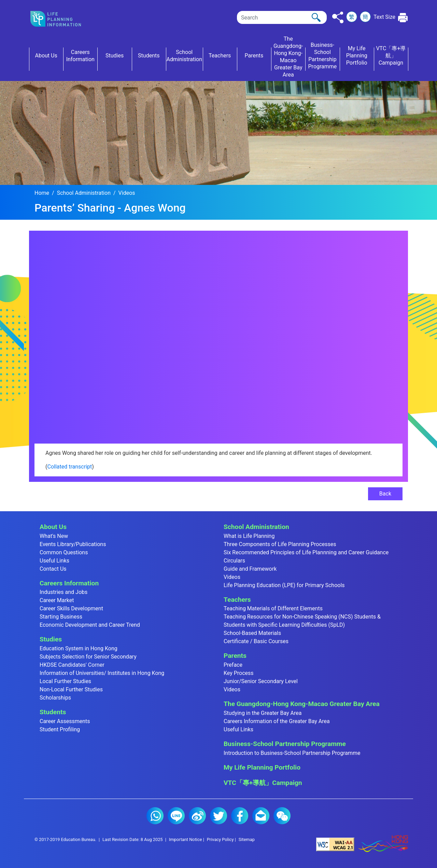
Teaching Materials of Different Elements (273, 608)
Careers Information (69, 583)
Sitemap (247, 839)
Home (42, 193)
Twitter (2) (218, 816)
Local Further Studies (65, 681)
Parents (235, 656)
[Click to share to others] (338, 17)
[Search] (282, 17)
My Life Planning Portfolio (262, 767)
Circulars (234, 561)
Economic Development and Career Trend (90, 625)
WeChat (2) (282, 816)
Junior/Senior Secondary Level (261, 681)
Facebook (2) (240, 816)
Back (385, 494)
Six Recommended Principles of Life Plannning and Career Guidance (306, 552)
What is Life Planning (249, 536)
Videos (127, 193)
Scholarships (55, 698)
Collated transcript (69, 467)
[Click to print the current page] (403, 18)
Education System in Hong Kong (79, 648)
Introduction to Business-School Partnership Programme (292, 753)
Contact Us (53, 569)
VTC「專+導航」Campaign (263, 783)
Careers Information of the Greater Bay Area (277, 721)
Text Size (384, 17)
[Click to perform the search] (316, 17)
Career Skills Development (71, 608)
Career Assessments (65, 721)
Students (53, 712)
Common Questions (64, 552)
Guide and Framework (250, 569)
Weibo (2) (197, 816)
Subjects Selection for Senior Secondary (88, 657)
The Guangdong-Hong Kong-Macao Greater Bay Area (302, 704)
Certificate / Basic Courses (256, 641)
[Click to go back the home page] (61, 19)
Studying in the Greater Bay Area (263, 713)
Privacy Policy (220, 839)
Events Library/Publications (73, 544)
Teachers (237, 600)
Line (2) (176, 816)
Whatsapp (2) (155, 816)
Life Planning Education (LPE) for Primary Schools (284, 585)
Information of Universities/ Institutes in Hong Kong (102, 673)
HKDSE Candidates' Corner (72, 665)
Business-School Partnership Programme (285, 744)
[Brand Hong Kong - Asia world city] (383, 844)
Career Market (57, 600)
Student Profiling (60, 729)
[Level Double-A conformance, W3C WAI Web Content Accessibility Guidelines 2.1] (335, 844)
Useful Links (54, 561)
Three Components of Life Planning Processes (280, 544)
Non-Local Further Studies (71, 689)
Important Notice (186, 839)
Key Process (239, 673)
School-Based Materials (252, 633)
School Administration (84, 193)
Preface (233, 665)
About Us (53, 527)
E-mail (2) (261, 816)
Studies (51, 639)
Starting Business (61, 617)
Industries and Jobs (64, 592)
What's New (54, 536)
